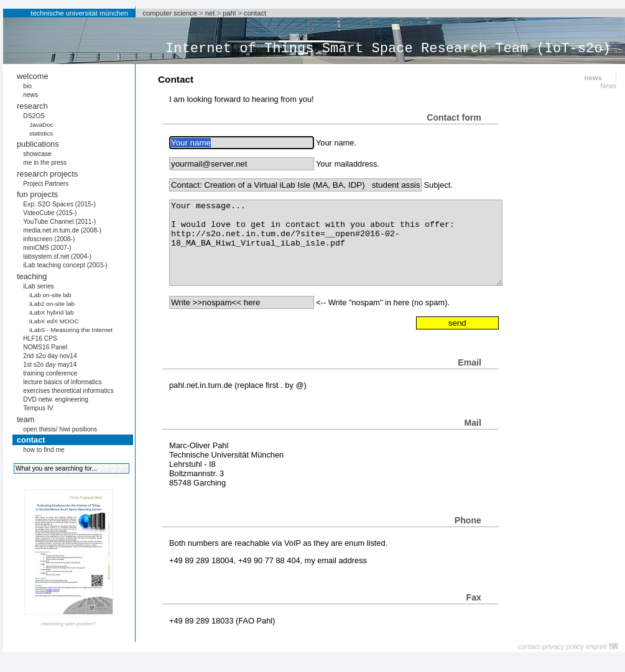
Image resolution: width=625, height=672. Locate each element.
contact (255, 13)
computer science (170, 13)
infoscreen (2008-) (49, 239)
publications (38, 144)
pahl (229, 13)
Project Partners (46, 184)
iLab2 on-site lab (52, 304)
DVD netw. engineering (56, 399)
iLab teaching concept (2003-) (65, 265)
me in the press (45, 163)
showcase (37, 154)
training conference (50, 373)
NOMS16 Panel (45, 347)
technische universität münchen (79, 13)
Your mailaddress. (348, 164)
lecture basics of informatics (62, 382)
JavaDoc (41, 125)
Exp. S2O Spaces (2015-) (59, 204)
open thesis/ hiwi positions (60, 429)
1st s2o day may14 (50, 365)
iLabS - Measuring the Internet (71, 330)
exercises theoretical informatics (68, 391)
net (210, 13)
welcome (33, 76)
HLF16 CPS (40, 338)
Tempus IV (38, 408)
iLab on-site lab (50, 295)
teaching (32, 276)
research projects (47, 174)
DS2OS (34, 116)
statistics (41, 133)
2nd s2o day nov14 (50, 356)
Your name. (336, 143)
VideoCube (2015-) (50, 213)
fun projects (37, 194)
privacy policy (563, 647)
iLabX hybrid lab (52, 312)
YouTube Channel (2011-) (59, 222)
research (32, 106)
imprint (596, 647)
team (25, 419)
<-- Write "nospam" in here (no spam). (383, 302)
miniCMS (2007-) (47, 248)
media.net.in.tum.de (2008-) (62, 230)
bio (27, 86)
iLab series (39, 286)
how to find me (44, 450)
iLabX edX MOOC (54, 321)
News (609, 86)
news (30, 95)
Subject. (438, 185)
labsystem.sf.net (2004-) (57, 256)
